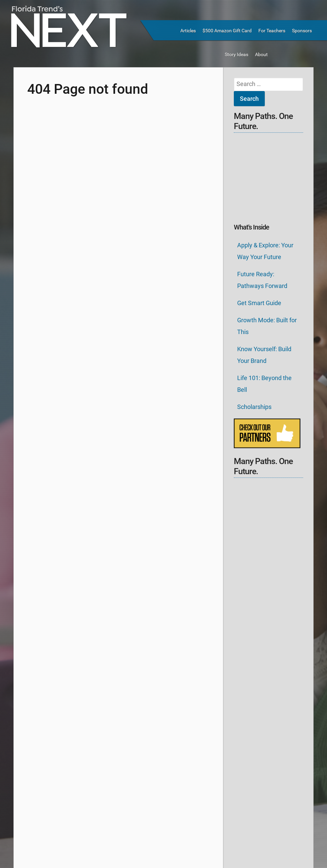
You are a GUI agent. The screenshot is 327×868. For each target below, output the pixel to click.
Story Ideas (237, 54)
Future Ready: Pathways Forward (262, 280)
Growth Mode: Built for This (267, 326)
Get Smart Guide (259, 303)
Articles (188, 31)
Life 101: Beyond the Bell (264, 384)
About (261, 54)
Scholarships (254, 407)
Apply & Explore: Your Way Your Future (265, 251)
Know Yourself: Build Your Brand (264, 355)
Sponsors (302, 31)
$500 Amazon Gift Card (227, 31)
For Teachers (272, 31)
